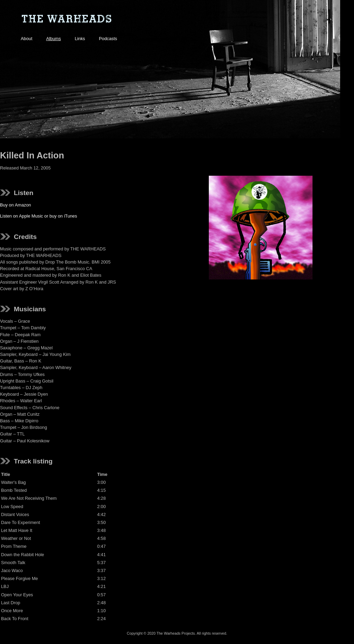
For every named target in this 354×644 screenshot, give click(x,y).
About (26, 39)
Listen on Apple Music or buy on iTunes (39, 216)
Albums (53, 39)
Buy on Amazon (16, 205)
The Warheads (66, 19)
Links (80, 39)
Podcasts (108, 39)
